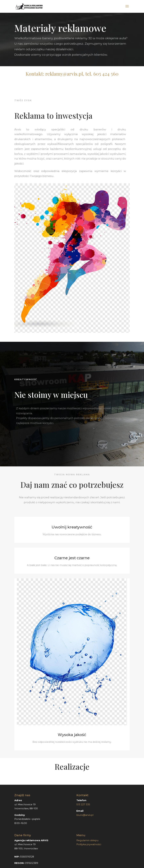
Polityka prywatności (89, 844)
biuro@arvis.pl (85, 815)
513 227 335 (84, 804)
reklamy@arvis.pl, (65, 74)
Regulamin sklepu (87, 840)
